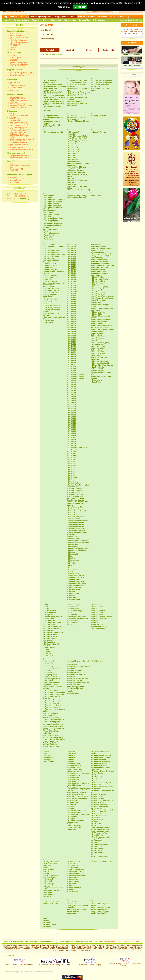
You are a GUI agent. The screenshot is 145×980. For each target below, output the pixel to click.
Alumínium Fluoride (51, 203)
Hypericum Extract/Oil (52, 746)
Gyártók (82, 17)
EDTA (46, 607)
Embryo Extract (50, 613)
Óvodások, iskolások (17, 85)
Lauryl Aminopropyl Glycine (78, 783)
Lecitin (66, 949)
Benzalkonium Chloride (53, 252)
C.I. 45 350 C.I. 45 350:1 (77, 375)
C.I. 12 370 (72, 268)
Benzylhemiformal (51, 275)
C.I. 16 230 (72, 309)
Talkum (47, 919)
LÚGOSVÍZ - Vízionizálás (19, 42)
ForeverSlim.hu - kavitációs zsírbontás (20, 964)
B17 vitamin (91, 945)
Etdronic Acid (49, 619)
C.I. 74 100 (72, 430)
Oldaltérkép (98, 941)
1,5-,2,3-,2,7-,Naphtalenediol (54, 96)
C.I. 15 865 (72, 298)
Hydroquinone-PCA (51, 713)
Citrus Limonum (74, 560)
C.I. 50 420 (72, 390)
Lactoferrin (72, 754)
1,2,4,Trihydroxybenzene (53, 84)
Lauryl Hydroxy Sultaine (77, 792)
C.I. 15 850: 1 (73, 296)
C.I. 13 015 (72, 276)
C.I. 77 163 (72, 442)
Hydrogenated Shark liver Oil (55, 694)
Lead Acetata (73, 802)
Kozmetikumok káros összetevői (22, 74)
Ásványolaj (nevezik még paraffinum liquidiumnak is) (77, 196)
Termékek (50, 50)
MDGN (95, 775)
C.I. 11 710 (72, 258)
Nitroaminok (49, 879)
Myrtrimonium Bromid (100, 856)
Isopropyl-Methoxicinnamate (79, 682)
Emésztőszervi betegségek (20, 124)
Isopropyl (72, 676)
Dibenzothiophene (99, 271)
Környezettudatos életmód (20, 156)
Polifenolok (138, 949)
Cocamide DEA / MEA (76, 578)
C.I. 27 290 (72, 343)
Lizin (94, 949)
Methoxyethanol (98, 798)
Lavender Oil (73, 800)
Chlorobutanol (73, 538)
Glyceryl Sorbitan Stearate (102, 617)
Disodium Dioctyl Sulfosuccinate (98, 349)
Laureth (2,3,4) (73, 779)
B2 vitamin (100, 945)
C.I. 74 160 (72, 434)
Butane (47, 304)
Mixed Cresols (97, 835)
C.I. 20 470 (72, 333)
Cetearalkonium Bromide (77, 511)
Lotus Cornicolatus (75, 826)
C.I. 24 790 (72, 341)
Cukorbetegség (15, 120)
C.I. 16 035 (72, 306)
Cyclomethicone (74, 599)
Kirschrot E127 (50, 758)
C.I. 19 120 (72, 327)
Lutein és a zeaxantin (105, 949)
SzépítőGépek (99, 20)
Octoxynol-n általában (76, 872)
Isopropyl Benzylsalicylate (78, 678)
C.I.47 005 (72, 479)
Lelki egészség (15, 57)
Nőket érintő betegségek (19, 144)
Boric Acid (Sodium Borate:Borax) (51, 295)
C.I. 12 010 (72, 262)
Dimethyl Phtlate (98, 324)
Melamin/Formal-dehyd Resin (103, 783)
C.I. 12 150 (72, 266)
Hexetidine (48, 671)
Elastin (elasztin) (50, 611)
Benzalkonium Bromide (53, 250)
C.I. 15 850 (72, 294)
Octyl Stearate (73, 882)
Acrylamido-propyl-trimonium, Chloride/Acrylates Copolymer (78, 163)
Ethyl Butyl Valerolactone (53, 632)
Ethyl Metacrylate (50, 636)
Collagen (71, 592)
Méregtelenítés (15, 44)
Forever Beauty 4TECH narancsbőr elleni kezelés (125, 964)
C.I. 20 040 (72, 331)
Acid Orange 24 (74, 150)
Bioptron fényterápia (17, 99)
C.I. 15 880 (72, 300)
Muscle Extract (98, 849)
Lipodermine (73, 816)
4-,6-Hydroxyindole (51, 116)
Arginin (63, 945)
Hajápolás (13, 164)
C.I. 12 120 (72, 264)
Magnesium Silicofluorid (101, 761)
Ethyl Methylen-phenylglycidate (49, 639)
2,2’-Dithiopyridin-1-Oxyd (77, 81)
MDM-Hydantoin (98, 777)
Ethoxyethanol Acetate (52, 627)
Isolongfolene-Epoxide (76, 674)
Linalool (71, 808)
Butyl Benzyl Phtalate (52, 308)
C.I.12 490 (72, 461)
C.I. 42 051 (72, 353)
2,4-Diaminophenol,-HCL (77, 83)
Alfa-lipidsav (34, 945)
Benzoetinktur (49, 258)
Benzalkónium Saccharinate (54, 254)
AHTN (70, 176)
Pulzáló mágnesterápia (18, 104)
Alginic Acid (73, 184)
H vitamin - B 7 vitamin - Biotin (106, 947)
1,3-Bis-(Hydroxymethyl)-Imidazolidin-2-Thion (53, 93)
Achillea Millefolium (75, 142)
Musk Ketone (97, 851)
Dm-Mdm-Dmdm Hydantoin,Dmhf (97, 368)
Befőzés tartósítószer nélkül (20, 34)
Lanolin (71, 760)
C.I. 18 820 (72, 323)
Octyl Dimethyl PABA (76, 874)
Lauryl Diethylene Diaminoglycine (74, 786)
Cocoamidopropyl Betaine (78, 584)
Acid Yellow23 (73, 160)
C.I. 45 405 (72, 383)
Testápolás (14, 171)
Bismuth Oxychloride (52, 288)
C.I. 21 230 (72, 339)
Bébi (11, 84)
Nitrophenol (48, 885)
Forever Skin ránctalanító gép (90, 964)
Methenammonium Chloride (102, 787)
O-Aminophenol (74, 862)
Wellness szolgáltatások (19, 64)
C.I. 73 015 (72, 420)
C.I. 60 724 (72, 398)
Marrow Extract (98, 773)
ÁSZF (38, 941)
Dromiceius (96, 382)
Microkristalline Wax (100, 816)
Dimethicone (97, 303)
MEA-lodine (97, 781)
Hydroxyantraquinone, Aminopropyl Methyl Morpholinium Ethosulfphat (53, 723)
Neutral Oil (48, 871)
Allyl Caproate (49, 195)
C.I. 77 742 (72, 453)
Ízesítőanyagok (98, 661)
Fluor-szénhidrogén (75, 611)
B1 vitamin (71, 945)
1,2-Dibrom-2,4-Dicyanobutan (55, 86)
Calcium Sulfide (74, 493)
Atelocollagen (97, 195)
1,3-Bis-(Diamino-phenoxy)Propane (50, 89)
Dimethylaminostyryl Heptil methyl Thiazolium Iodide (102, 326)
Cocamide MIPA (74, 580)
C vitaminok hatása (32, 947)
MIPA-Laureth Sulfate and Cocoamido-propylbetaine (101, 830)
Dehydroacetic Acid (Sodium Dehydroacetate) (102, 257)
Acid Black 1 (73, 144)
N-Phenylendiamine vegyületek (51, 865)
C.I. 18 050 (72, 315)
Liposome (72, 818)
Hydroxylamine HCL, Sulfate (54, 739)
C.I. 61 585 (72, 408)
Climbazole (72, 562)
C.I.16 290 (72, 467)
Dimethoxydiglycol (99, 312)
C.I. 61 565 (72, 404)
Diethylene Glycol (99, 295)
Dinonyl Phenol (98, 331)
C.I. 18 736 (72, 321)
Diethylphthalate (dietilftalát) (103, 299)
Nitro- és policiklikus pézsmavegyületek (51, 876)
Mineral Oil (96, 818)
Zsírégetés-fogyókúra (18, 66)
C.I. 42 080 (72, 357)
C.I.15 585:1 (72, 465)
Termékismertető (16, 87)
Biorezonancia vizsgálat (19, 100)
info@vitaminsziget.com (25, 199)
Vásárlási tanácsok (17, 76)
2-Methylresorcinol (75, 101)
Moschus (96, 843)
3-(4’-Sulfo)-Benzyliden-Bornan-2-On (100, 86)
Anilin (46, 231)
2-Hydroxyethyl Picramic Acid (79, 92)
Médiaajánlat (87, 941)
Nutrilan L (48, 896)
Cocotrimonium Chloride (77, 586)
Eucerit (47, 650)
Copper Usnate (74, 594)
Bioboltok (8, 941)
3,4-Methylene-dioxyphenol (102, 83)
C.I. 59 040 (72, 396)
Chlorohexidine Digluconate (78, 540)
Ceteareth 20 (73, 515)
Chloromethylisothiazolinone (79, 542)
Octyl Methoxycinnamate (77, 876)
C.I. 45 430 (72, 386)
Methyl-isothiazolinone (101, 804)
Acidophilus (24, 945)
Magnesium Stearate (100, 763)
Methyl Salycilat (98, 802)
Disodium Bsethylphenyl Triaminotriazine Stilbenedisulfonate (101, 345)
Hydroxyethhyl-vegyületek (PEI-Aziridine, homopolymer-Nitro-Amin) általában (54, 728)
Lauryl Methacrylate (75, 794)
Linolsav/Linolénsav (84, 949)
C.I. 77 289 (72, 446)
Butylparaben (49, 321)
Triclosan (47, 922)
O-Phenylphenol (74, 868)
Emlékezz (95, 12)
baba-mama (14, 177)
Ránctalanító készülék (132, 65)
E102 (46, 605)
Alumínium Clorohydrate (53, 201)
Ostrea (71, 889)
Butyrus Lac (49, 323)
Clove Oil (72, 564)
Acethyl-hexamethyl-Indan (78, 136)
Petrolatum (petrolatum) (77, 909)
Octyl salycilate (74, 880)
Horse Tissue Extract (52, 683)
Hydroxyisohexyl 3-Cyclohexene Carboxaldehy (53, 736)
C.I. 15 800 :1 (73, 292)
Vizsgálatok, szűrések (18, 107)
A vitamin (15, 945)
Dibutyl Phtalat (98, 277)
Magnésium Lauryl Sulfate (102, 757)
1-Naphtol (48, 110)
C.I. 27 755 (72, 345)
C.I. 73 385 (72, 424)
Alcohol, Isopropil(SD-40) (77, 180)
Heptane (47, 665)
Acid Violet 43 (73, 158)
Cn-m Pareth (73, 570)
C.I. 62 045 (72, 410)
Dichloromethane (99, 281)
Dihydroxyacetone (99, 301)
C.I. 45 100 (72, 367)
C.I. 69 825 (72, 414)
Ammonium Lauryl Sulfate (54, 224)
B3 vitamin (110, 945)
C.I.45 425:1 (72, 477)
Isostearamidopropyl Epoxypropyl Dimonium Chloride (75, 690)
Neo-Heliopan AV (50, 869)
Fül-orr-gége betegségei (19, 132)
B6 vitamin (128, 945)
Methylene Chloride (99, 812)
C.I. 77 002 (72, 440)
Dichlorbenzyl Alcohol (100, 279)
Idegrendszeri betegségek (19, 136)
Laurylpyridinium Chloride (78, 798)
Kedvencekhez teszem (132, 941)
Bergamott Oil (49, 277)
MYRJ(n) (95, 854)
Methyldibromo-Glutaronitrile (103, 810)
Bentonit (47, 248)
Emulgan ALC (49, 615)
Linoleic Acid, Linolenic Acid (79, 814)
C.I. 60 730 (72, 402)
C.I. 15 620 (72, 288)
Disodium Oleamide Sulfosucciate (99, 358)
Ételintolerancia (16, 126)
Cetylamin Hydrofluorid (77, 529)
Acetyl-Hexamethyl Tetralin (78, 138)
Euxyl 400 (48, 654)
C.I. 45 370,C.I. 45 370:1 (77, 377)
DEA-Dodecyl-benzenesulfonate (97, 251)
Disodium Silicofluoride (101, 363)
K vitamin (139, 947)
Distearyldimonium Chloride (103, 365)
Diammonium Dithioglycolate (103, 265)
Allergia (12, 114)
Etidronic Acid (49, 648)
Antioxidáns (55, 945)
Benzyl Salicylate (50, 270)
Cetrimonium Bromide (76, 523)
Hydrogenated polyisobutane (55, 692)
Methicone (96, 789)
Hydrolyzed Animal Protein (54, 702)
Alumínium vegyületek (52, 205)
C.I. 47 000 (72, 388)
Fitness (13, 56)
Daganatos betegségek (18, 122)
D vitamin (75, 947)
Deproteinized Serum (100, 262)
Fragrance (72, 624)
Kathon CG (48, 754)
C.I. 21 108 (72, 337)
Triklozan (47, 926)
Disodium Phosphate (100, 361)
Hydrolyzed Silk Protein (53, 708)
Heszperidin (123, 947)
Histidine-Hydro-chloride (53, 679)
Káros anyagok (79, 67)
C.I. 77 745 (72, 455)
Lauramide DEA (74, 775)
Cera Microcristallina (76, 507)
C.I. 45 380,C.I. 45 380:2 (77, 379)
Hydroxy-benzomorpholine (54, 719)
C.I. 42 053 (72, 355)
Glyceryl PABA (98, 615)
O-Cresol (71, 864)
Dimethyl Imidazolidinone (102, 320)
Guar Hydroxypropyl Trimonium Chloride (99, 627)
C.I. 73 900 (72, 426)
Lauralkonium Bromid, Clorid (79, 773)
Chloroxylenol (73, 546)
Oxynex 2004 (73, 891)
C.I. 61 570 (72, 406)
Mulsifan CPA (97, 847)
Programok (14, 61)
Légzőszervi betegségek (19, 142)
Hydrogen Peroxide (51, 690)
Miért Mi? (14, 17)
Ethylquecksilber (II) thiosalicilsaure (51, 645)
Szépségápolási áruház (65, 17)
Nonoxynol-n (49, 895)
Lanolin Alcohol (74, 764)
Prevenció (14, 102)
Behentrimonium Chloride (54, 246)
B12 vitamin (81, 945)
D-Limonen (96, 244)
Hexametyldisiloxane (52, 667)
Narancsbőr (56, 20)
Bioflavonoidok (9, 947)
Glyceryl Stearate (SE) (100, 619)
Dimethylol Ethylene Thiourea (103, 329)
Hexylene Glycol (50, 673)
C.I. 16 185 (72, 307)
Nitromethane (49, 883)
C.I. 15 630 (72, 290)
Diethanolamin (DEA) (100, 287)
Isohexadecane (74, 673)
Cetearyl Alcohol (74, 519)
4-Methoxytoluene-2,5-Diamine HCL (52, 126)
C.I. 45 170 (72, 369)
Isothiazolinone (74, 693)
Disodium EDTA (98, 352)
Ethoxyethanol (49, 625)
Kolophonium (49, 762)
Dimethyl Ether (98, 314)
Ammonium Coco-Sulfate (53, 218)
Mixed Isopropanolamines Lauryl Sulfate (101, 838)
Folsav (91, 947)
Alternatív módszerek (17, 97)
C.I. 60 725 (72, 400)
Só (93, 902)
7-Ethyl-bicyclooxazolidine (54, 132)
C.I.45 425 (72, 475)
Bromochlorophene (51, 298)
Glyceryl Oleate (98, 613)
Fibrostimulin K (74, 609)
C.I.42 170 (72, 471)
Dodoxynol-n (97, 380)
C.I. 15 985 (72, 304)
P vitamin (124, 949)
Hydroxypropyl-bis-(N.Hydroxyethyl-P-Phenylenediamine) (50, 743)
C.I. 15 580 (72, 286)
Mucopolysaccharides (100, 845)
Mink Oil (95, 822)
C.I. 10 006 (72, 250)
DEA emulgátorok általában (102, 248)
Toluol (46, 920)
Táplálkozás (14, 46)
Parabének (72, 904)
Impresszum (18, 941)
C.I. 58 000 (72, 394)
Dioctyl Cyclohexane (100, 337)
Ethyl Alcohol (49, 630)
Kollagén (47, 760)
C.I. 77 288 (72, 444)
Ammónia (48, 216)
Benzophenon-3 (50, 264)
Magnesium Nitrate (99, 759)
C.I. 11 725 (72, 260)
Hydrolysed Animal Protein (54, 700)
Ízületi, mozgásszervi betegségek (22, 139)
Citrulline (72, 558)
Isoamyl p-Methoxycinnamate (79, 667)
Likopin (72, 949)
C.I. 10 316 (72, 254)
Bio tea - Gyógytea (17, 36)
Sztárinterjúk (15, 182)
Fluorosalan (72, 615)
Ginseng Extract (98, 607)
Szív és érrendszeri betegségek (21, 149)
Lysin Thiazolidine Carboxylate (74, 829)
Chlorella (51, 947)
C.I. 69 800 (72, 412)
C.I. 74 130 (72, 432)
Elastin (47, 609)
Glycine (95, 621)
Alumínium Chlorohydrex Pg (55, 199)
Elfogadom (80, 7)
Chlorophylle (73, 544)
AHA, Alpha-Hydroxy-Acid (78, 174)
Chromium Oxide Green (77, 550)
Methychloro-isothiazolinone (103, 800)
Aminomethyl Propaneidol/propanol (51, 213)
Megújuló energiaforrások (19, 157)
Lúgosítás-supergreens (18, 41)
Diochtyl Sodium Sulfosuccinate (98, 334)
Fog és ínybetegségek (18, 131)
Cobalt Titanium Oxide (76, 576)
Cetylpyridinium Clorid (76, 531)
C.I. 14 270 (72, 278)
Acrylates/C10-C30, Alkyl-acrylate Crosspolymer (77, 168)
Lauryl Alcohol (73, 781)
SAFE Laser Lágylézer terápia (21, 106)
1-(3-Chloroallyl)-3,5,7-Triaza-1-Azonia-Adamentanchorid (54, 99)
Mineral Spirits (98, 820)
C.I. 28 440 (72, 347)
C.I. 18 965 (72, 325)
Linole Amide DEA (75, 812)
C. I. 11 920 (72, 244)
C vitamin (20, 947)
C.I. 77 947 (72, 459)
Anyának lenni (15, 82)
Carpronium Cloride (75, 495)
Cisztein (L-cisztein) (63, 947)
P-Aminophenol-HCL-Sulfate (103, 862)
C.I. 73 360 (72, 422)
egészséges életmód (17, 179)
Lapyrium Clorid (74, 768)
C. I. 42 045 (72, 248)
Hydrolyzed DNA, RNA (52, 704)
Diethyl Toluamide (99, 293)
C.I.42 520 (72, 473)
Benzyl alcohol (49, 268)
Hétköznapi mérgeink (18, 134)
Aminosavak (45, 945)
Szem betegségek (16, 148)
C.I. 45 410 (72, 384)
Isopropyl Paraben (75, 680)
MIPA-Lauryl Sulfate (99, 833)
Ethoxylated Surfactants (53, 629)
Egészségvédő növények (19, 37)
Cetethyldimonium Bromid (78, 521)
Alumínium (48, 197)
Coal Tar (71, 572)
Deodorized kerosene (100, 260)
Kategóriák (69, 50)
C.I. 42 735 (72, 365)
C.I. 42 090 (72, 359)
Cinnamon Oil (73, 554)
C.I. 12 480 (72, 272)
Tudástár (36, 20)
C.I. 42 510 (72, 363)
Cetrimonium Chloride (76, 525)
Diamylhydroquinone (100, 267)
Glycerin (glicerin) (99, 611)
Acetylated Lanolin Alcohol (78, 140)
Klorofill (17, 949)
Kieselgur (48, 756)
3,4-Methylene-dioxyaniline (102, 81)
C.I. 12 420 (72, 270)
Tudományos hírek (17, 89)
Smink (12, 167)
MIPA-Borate (97, 824)
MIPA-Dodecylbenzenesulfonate (100, 827)
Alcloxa (71, 178)
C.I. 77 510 (72, 451)
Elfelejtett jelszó (106, 12)
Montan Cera (97, 841)
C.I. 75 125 (72, 438)
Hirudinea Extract (50, 677)
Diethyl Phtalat (98, 291)
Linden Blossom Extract (77, 810)
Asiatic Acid (48, 239)
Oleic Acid (72, 884)
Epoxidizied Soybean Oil (53, 617)
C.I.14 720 (72, 463)
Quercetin (60, 950)
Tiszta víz (13, 47)
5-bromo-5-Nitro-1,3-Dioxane (79, 121)
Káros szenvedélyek (17, 141)
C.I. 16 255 (72, 311)
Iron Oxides (72, 665)
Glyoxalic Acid (97, 625)
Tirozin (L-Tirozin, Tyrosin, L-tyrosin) (79, 950)
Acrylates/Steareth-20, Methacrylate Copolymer (76, 172)
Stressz (13, 146)
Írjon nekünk (30, 941)
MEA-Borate (97, 779)
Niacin (46, 873)
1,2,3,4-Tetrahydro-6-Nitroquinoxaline (51, 82)
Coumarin (72, 596)
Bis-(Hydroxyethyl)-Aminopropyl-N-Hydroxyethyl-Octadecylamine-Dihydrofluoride (54, 284)
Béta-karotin (138, 945)
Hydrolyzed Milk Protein (53, 706)
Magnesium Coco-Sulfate (101, 755)
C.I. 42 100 (72, 361)
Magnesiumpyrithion (100, 765)
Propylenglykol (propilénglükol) (73, 912)
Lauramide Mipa (74, 777)
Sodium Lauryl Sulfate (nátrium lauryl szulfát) (100, 912)
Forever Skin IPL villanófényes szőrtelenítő (55, 964)
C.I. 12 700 (72, 274)
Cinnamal (72, 552)
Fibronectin (72, 607)
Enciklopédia (109, 50)
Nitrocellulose (49, 881)
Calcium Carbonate (75, 483)
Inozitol (131, 947)
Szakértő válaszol (22, 20)
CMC (70, 566)
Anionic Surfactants (51, 233)
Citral (70, 556)
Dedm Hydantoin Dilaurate (102, 254)
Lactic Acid (72, 752)
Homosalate (48, 681)
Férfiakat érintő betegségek (20, 129)
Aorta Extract (49, 235)
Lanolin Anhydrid (74, 766)
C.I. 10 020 (72, 252)
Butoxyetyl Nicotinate (52, 306)
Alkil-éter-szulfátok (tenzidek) (79, 190)
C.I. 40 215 (72, 349)
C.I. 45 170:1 (73, 371)
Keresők (7, 20)
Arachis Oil (48, 237)
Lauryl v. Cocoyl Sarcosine (78, 796)
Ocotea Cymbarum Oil (76, 870)
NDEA (46, 867)
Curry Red (72, 597)
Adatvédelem (47, 941)
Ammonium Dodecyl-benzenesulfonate (51, 221)
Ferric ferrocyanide (75, 605)
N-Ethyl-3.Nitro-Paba (52, 862)
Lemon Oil (72, 804)
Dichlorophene (98, 283)
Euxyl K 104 (48, 656)
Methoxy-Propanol (99, 794)
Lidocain (71, 806)
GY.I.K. (113, 17)
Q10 (54, 950)
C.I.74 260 (72, 481)
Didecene (96, 285)
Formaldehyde (73, 622)
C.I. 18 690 (72, 319)
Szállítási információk (97, 17)
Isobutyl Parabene (75, 671)
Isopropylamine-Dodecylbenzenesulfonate (76, 685)
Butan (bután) (49, 302)
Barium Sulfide (50, 244)
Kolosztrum (26, 949)
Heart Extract (49, 661)
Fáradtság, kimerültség (18, 127)
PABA (131, 949)
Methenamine (97, 785)
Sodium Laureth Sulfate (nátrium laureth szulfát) (100, 908)
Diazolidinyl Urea (98, 269)
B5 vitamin (119, 945)
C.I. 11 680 (72, 256)
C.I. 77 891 (72, 457)
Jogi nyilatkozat (60, 941)
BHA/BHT (48, 279)
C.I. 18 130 (72, 317)
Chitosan (43, 947)
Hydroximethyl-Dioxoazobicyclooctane (51, 716)
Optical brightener (75, 887)
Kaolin (46, 752)
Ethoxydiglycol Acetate (53, 623)
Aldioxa (71, 182)
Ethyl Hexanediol (50, 634)
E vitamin (84, 947)
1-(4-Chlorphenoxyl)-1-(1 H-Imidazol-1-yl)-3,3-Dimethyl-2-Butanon (53, 103)
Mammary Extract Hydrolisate (103, 771)
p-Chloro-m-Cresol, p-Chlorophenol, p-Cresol (51, 903)
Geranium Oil (97, 605)
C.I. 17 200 (72, 313)
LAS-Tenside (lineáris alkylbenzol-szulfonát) (75, 770)
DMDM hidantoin (98, 371)
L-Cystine (35, 949)
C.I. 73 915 (72, 428)
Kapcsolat (123, 17)
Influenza (13, 137)
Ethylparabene (49, 642)
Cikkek (46, 20)
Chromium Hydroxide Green (79, 548)
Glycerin (95, 609)
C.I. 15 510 (72, 282)
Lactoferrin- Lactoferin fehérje (51, 949)
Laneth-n (71, 756)
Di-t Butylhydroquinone (101, 263)
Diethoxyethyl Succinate (101, 289)
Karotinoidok (8, 949)
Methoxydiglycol (98, 796)
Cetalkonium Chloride (76, 509)
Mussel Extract (98, 852)
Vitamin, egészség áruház (41, 17)
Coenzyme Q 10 (74, 590)
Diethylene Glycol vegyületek (103, 297)
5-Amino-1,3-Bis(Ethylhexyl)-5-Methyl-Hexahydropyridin (76, 117)
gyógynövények (16, 181)
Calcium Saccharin (75, 489)
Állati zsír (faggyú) (99, 132)
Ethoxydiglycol (50, 621)
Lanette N (72, 758)
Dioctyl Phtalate (98, 339)
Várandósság (15, 91)
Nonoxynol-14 (49, 893)
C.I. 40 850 (72, 351)
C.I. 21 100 (72, 335)
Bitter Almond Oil (50, 292)
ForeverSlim (84, 20)
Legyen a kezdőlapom (113, 941)
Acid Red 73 (73, 156)
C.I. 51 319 (72, 392)
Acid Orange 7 (73, 152)
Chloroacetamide (74, 536)
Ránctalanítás (70, 20)
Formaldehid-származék (77, 617)
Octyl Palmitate (74, 878)
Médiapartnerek (75, 941)
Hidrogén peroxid (50, 675)
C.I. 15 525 (72, 284)
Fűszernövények (16, 39)
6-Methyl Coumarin (99, 116)
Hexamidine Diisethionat (53, 669)
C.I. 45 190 (72, 373)
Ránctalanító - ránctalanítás (20, 166)
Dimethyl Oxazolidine (100, 322)
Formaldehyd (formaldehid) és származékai (77, 620)
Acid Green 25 (73, 148)
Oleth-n (71, 885)
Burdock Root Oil (50, 300)
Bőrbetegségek (15, 119)
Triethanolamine (50, 924)
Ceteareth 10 (73, 513)
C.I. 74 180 (72, 436)
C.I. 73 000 (72, 418)
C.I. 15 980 (72, 302)
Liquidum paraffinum (76, 820)
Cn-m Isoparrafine (75, 568)
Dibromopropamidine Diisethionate (99, 274)
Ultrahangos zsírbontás (18, 62)
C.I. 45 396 (72, 381)
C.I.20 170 (72, 469)
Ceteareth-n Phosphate (77, 517)
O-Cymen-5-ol (73, 866)
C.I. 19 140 (72, 329)
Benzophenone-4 (50, 266)
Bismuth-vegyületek (51, 290)
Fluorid (71, 613)
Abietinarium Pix (74, 132)
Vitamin (13, 49)
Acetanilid (72, 134)
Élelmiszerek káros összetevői (21, 72)
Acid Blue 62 (73, 146)
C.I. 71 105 (72, 416)
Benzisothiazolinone (52, 256)
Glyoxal (95, 623)
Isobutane (72, 669)
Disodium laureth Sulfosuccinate (98, 355)
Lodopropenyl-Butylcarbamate (73, 823)
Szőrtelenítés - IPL (16, 169)
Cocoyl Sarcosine (75, 588)
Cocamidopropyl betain (77, 582)
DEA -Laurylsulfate (99, 246)
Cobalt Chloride (74, 574)
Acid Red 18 (73, 154)
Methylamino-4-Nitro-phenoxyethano (99, 807)
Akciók (24, 17)
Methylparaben (98, 814)
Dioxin (95, 341)
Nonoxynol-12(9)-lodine (53, 891)
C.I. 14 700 (72, 280)
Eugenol (47, 652)
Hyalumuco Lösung (51, 685)
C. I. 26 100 (72, 246)
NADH (117, 949)
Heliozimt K (48, 663)
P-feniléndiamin (74, 902)
